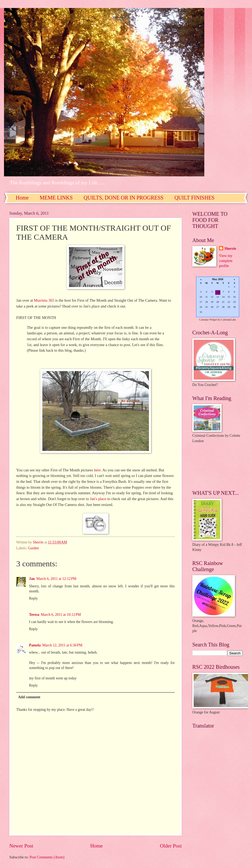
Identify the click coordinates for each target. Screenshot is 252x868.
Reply (33, 598)
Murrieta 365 (44, 300)
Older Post (171, 846)
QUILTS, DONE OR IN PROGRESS (124, 198)
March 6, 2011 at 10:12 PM (61, 615)
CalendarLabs (229, 320)
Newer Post (21, 846)
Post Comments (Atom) (47, 857)
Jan (32, 579)
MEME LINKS (56, 198)
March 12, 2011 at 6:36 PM (62, 645)
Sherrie (230, 249)
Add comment (29, 697)
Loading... (218, 297)
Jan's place (98, 499)
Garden (33, 548)
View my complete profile (226, 261)
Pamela (35, 645)
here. (97, 470)
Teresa (34, 615)
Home (22, 198)
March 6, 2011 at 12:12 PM (56, 579)
